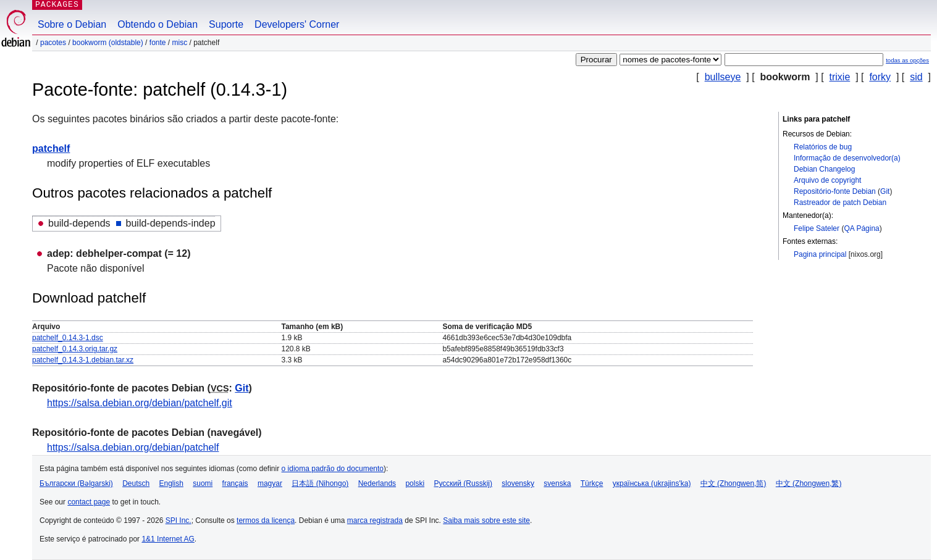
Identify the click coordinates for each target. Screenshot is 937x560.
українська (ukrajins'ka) (652, 483)
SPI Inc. (179, 520)
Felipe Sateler (817, 228)
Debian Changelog (824, 169)
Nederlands (377, 483)
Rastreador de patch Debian (840, 203)
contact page (89, 502)
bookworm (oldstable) (108, 43)
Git (885, 191)
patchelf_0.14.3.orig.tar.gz (75, 349)
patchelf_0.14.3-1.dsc (68, 338)
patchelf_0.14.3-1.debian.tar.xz (83, 360)
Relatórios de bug (823, 147)
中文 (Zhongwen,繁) (809, 483)
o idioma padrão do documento (333, 469)
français (235, 483)
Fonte (158, 43)
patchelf (51, 148)
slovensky (518, 483)
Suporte (226, 24)
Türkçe (592, 483)
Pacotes (53, 43)
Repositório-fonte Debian (835, 191)
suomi (203, 483)
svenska (557, 483)
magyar (270, 483)
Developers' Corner (297, 24)
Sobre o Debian (72, 24)
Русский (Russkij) (463, 483)
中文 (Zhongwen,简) (733, 483)
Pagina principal (820, 254)
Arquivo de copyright (827, 180)
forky (880, 77)
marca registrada (375, 520)
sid (916, 77)
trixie (840, 77)
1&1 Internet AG (168, 539)
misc (180, 43)
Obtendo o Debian (158, 24)
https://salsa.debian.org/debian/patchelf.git (140, 403)
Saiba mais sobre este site (486, 520)
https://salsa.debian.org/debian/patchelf (133, 447)
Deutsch (136, 483)
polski (415, 483)
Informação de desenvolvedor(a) (847, 158)
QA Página (861, 228)
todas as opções (907, 60)
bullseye (723, 77)
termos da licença (266, 520)
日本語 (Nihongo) (320, 483)
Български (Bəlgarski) (76, 483)
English (171, 483)
